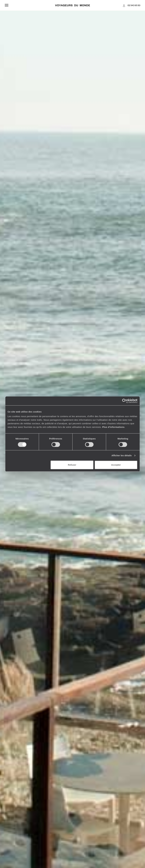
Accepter (116, 465)
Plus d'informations (113, 427)
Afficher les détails (122, 455)
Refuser (72, 465)
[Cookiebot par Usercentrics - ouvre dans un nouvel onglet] (124, 401)
